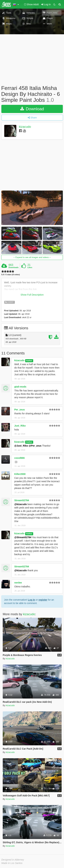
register (43, 600)
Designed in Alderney (13, 860)
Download (32, 109)
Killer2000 (20, 474)
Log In (31, 600)
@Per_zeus (35, 446)
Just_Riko (20, 426)
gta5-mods (20, 387)
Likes (30, 267)
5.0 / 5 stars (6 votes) (11, 275)
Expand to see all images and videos (32, 257)
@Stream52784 (23, 537)
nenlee (18, 583)
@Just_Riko (21, 446)
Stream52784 (22, 500)
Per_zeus (19, 410)
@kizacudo (21, 504)
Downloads (14, 267)
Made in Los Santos (12, 863)
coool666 (19, 458)
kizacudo (25, 127)
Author (29, 361)
